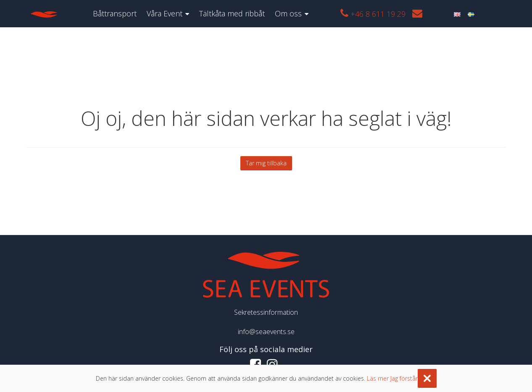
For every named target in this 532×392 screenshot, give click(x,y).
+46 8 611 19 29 (373, 13)
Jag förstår (404, 378)
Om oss (288, 13)
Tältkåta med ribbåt (232, 13)
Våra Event (165, 13)
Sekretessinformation (266, 312)
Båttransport (115, 13)
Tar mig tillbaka (266, 163)
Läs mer (378, 378)
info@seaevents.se (266, 332)
